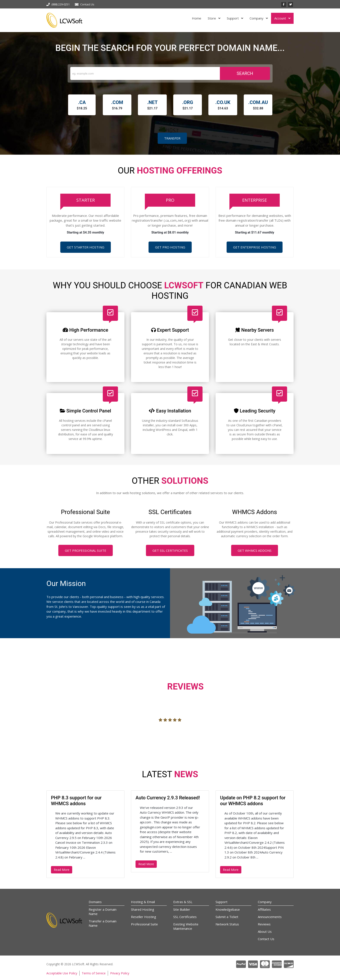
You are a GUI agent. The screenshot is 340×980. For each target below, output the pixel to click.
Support (233, 18)
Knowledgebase (228, 909)
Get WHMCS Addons (255, 550)
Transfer (172, 138)
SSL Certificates (185, 917)
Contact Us (87, 4)
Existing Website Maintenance (186, 926)
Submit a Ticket (227, 917)
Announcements (270, 917)
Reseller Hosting (144, 917)
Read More (62, 870)
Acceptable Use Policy (62, 973)
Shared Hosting (143, 909)
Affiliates (264, 909)
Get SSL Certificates (170, 550)
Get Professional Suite (86, 550)
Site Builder (182, 909)
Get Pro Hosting (170, 247)
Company (257, 18)
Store (212, 18)
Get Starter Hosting (86, 247)
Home (197, 18)
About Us (265, 931)
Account (281, 18)
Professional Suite (144, 924)
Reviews (264, 924)
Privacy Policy (120, 973)
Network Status (227, 924)
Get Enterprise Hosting (255, 247)
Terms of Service (94, 973)
